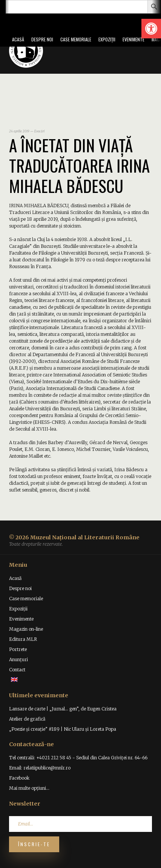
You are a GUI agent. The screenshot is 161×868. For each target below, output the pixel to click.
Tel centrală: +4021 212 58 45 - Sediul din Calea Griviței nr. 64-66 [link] (78, 758)
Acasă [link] (18, 39)
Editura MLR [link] (23, 639)
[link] (151, 29)
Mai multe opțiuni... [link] (29, 788)
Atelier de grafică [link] (27, 719)
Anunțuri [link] (18, 659)
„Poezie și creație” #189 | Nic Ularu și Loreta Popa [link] (63, 729)
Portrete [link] (18, 649)
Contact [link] (17, 670)
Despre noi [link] (42, 39)
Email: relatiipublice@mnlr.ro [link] (40, 768)
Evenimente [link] (133, 39)
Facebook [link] (19, 778)
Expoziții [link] (107, 39)
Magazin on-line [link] (26, 629)
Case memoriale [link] (76, 39)
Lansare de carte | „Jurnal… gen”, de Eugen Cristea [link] (63, 709)
